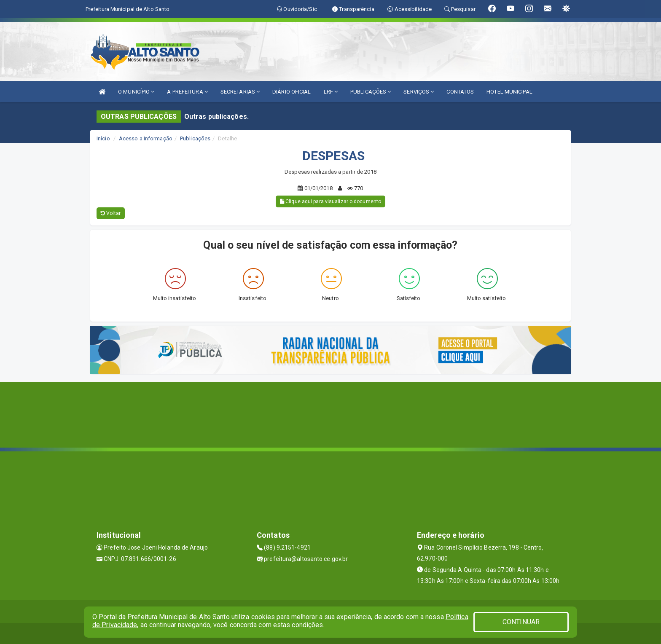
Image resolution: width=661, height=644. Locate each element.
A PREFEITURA (187, 92)
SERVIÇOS (419, 92)
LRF (331, 92)
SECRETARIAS (240, 92)
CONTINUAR (521, 622)
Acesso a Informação (146, 138)
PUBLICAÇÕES (371, 92)
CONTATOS (460, 92)
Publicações (195, 138)
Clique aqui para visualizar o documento (330, 201)
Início (103, 138)
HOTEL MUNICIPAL (509, 92)
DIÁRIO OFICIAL (292, 92)
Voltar (111, 213)
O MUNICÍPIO (136, 92)
